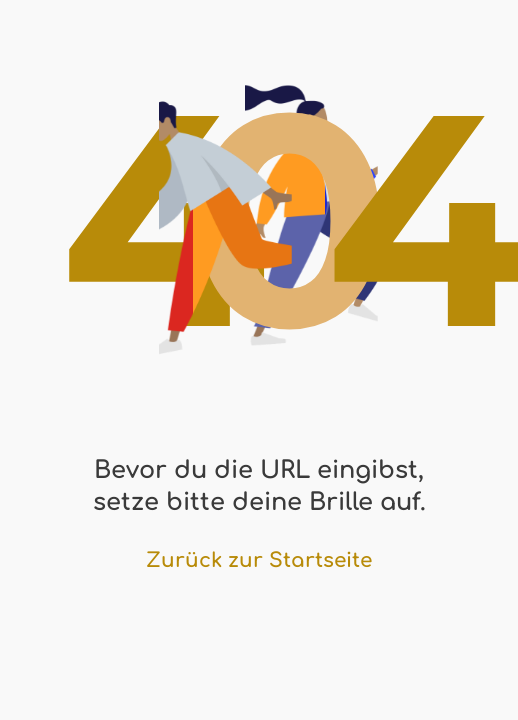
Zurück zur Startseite (259, 560)
